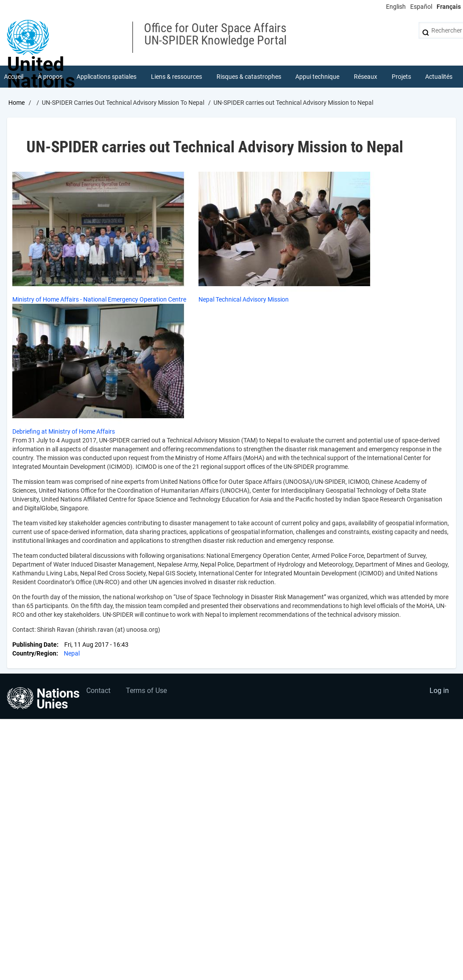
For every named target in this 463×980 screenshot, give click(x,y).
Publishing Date (35, 645)
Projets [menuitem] (401, 77)
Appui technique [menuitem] (317, 77)
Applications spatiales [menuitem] (107, 77)
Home (17, 103)
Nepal (72, 653)
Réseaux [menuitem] (366, 77)
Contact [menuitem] (98, 691)
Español (421, 7)
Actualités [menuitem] (439, 77)
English (396, 7)
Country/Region (34, 653)
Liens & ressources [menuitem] (176, 77)
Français (449, 7)
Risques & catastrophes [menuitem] (249, 77)
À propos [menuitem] (50, 77)
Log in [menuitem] (439, 691)
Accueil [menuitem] (14, 77)
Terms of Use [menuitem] (146, 691)
